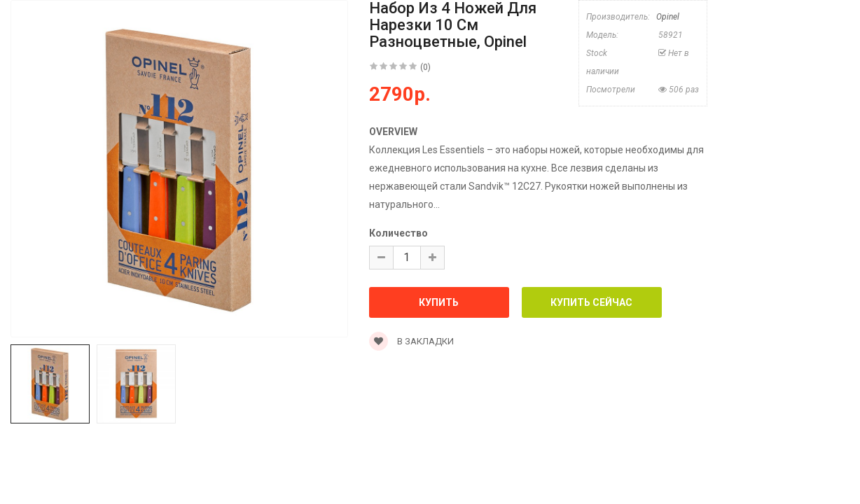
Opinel (668, 17)
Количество (398, 233)
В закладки (411, 341)
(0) (425, 67)
